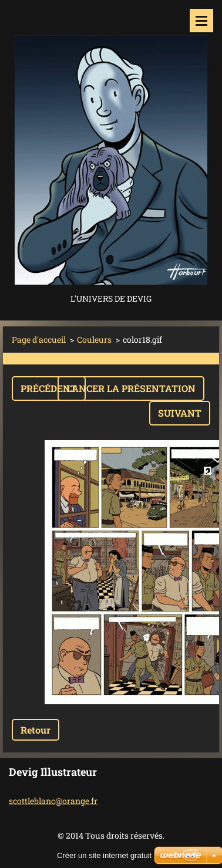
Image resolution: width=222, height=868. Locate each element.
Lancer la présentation (131, 388)
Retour (36, 730)
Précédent (49, 388)
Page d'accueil (39, 340)
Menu (201, 21)
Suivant (180, 413)
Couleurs (94, 340)
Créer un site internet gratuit (104, 855)
